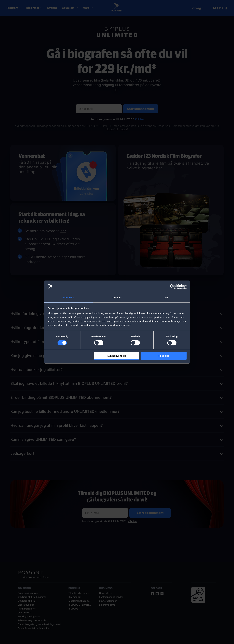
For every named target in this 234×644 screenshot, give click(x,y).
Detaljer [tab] (117, 298)
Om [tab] (166, 298)
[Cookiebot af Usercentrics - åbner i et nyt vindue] (172, 287)
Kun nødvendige (117, 356)
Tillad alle (163, 356)
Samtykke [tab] (68, 298)
